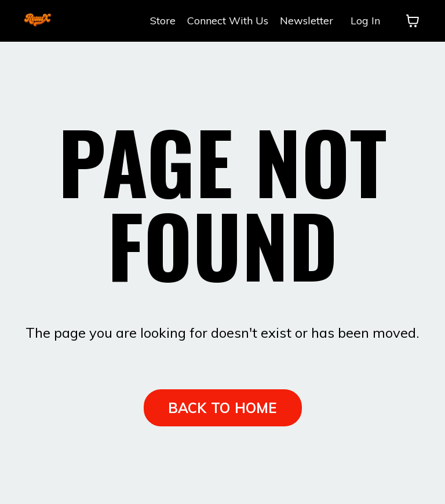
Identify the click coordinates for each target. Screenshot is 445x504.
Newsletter (307, 21)
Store (163, 21)
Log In (365, 21)
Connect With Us (228, 21)
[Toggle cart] (413, 21)
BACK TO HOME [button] (223, 408)
